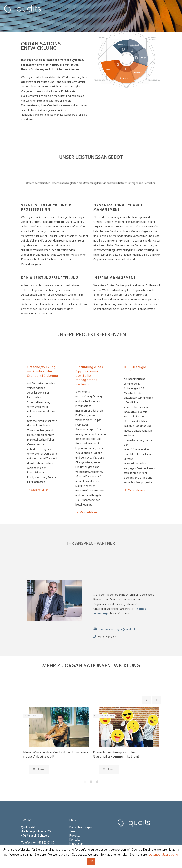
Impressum (76, 844)
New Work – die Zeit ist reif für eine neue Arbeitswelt (56, 755)
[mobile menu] (175, 9)
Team (73, 832)
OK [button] (91, 861)
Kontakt (75, 840)
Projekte (75, 836)
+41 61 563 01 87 (44, 843)
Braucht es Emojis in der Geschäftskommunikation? (116, 755)
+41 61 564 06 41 (108, 637)
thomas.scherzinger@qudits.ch (117, 629)
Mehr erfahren (136, 490)
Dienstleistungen (81, 828)
